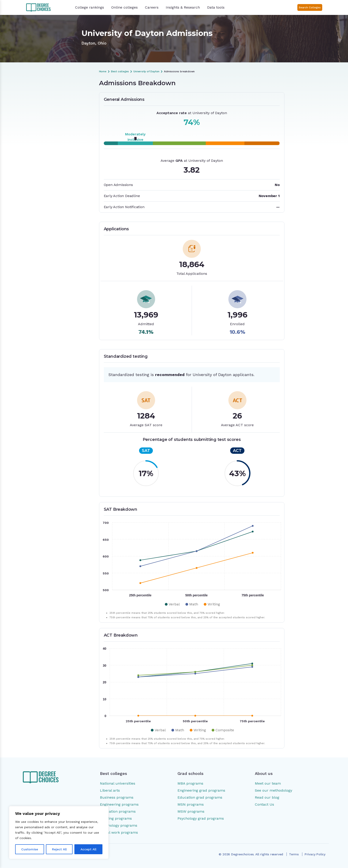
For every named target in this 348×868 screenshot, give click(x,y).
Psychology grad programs (201, 818)
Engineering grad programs (201, 790)
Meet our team (268, 783)
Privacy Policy (315, 854)
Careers (152, 7)
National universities (118, 783)
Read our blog (267, 797)
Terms (294, 854)
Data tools (216, 7)
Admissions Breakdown (57, 94)
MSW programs (191, 811)
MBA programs (190, 783)
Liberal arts (110, 790)
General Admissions (54, 102)
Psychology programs (119, 825)
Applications (49, 110)
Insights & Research (183, 7)
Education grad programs (200, 797)
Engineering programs (119, 804)
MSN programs (191, 804)
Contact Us (264, 804)
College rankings (90, 7)
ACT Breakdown (52, 125)
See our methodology (273, 790)
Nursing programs (116, 818)
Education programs (118, 811)
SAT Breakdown (52, 117)
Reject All (59, 849)
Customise (30, 849)
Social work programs (119, 832)
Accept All (88, 849)
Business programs (117, 797)
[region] (59, 833)
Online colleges (124, 7)
